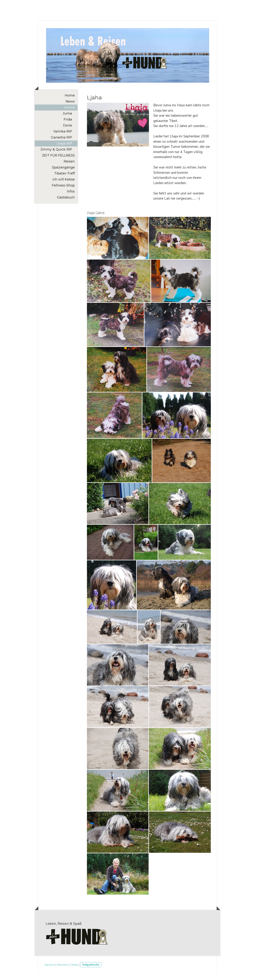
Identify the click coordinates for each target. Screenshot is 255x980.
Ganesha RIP (61, 144)
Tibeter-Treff (64, 180)
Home (70, 102)
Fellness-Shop (63, 192)
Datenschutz (62, 971)
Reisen (69, 168)
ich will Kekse (64, 186)
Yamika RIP (63, 138)
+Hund (69, 114)
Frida (68, 126)
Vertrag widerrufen (91, 971)
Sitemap (74, 971)
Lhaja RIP (64, 150)
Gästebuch (66, 204)
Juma (67, 120)
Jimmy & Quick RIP (56, 156)
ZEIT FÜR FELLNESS (58, 162)
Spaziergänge (63, 174)
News (70, 108)
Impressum (50, 971)
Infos (71, 198)
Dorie (68, 132)
